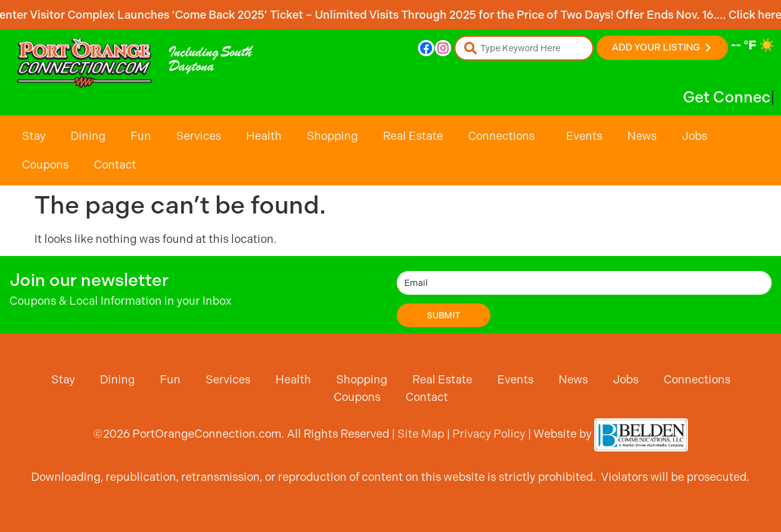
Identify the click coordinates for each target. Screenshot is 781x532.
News (642, 136)
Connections (505, 136)
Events (584, 136)
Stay (34, 136)
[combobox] (524, 48)
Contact (115, 165)
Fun (141, 136)
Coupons (45, 165)
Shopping (332, 136)
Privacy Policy (489, 434)
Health (264, 136)
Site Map (421, 434)
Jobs (694, 136)
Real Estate (413, 136)
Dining (88, 136)
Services (199, 136)
